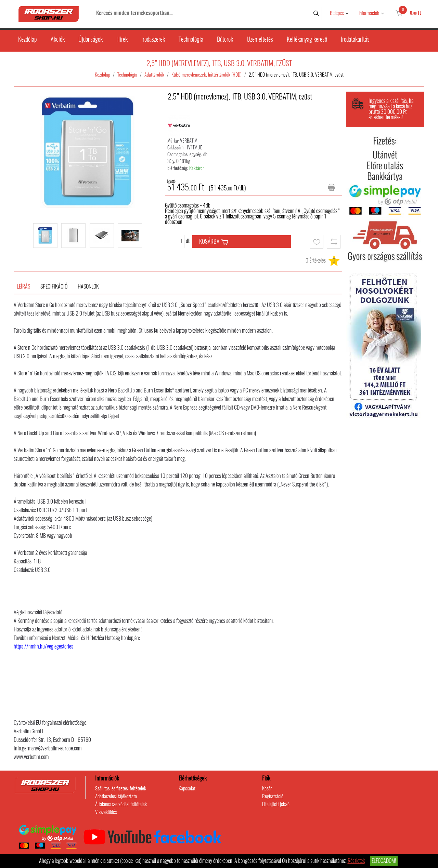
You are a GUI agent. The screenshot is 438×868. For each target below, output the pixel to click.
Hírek (122, 40)
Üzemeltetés (260, 40)
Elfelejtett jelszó (276, 805)
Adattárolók (154, 75)
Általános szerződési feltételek (121, 805)
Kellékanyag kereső (307, 40)
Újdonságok (91, 40)
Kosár (267, 789)
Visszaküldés (106, 812)
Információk (369, 14)
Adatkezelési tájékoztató (116, 797)
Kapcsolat (187, 789)
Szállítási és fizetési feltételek (121, 789)
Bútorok (225, 40)
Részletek (356, 861)
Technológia (191, 40)
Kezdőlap (28, 40)
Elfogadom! (384, 861)
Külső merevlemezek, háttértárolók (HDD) (207, 75)
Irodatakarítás (355, 40)
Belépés (337, 14)
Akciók (58, 40)
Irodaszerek (153, 40)
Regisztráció (273, 797)
